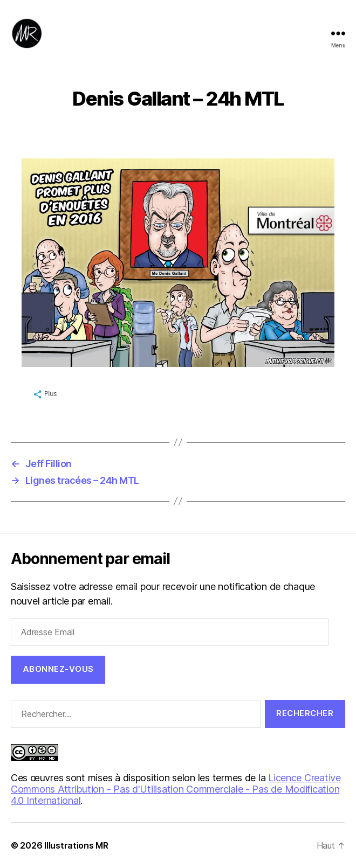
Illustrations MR (76, 845)
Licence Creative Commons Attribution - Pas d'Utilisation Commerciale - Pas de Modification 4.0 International (176, 789)
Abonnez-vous (58, 669)
